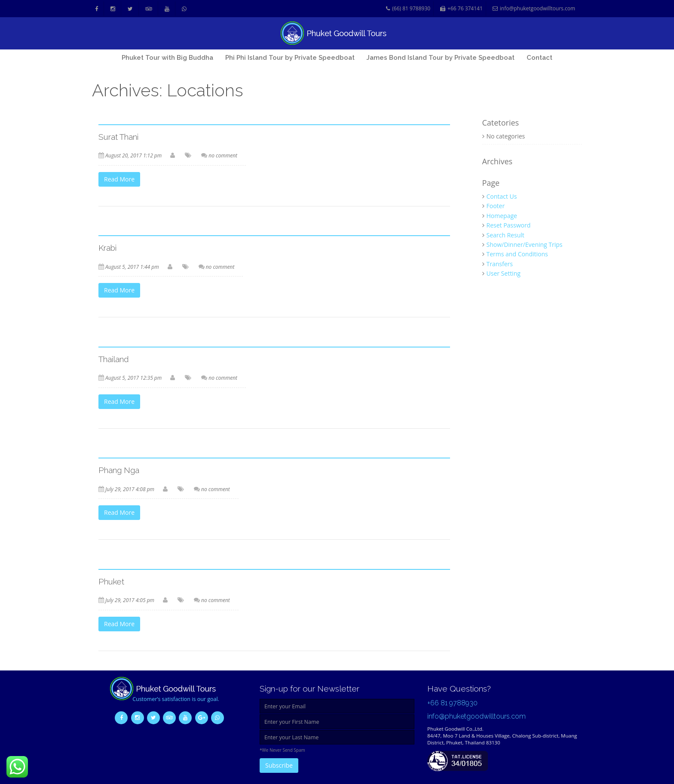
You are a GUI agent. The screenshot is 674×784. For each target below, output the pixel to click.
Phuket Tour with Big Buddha (167, 58)
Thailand (114, 359)
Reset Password (509, 225)
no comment (223, 155)
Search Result (505, 235)
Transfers (500, 264)
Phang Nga (119, 470)
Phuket (111, 581)
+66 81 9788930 (452, 703)
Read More (119, 179)
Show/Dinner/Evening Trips (525, 244)
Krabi (107, 248)
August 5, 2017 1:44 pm (132, 267)
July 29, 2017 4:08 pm (130, 489)
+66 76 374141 (461, 9)
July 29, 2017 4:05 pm (130, 600)
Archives (498, 162)
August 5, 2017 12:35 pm (133, 378)
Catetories (501, 123)
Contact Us (502, 196)
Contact (539, 58)
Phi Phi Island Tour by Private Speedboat (290, 58)
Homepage (502, 216)
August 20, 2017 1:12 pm (133, 155)
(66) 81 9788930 (408, 9)
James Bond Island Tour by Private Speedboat (440, 58)
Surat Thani (118, 137)
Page (491, 183)
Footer (496, 206)
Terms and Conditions (517, 254)
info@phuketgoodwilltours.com (534, 9)
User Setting (504, 273)
